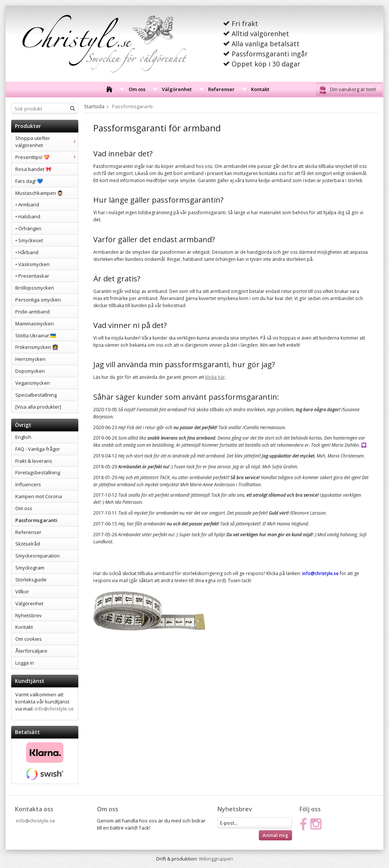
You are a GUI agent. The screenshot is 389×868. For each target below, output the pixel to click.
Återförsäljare (31, 651)
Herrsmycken (30, 359)
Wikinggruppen (216, 859)
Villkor (22, 591)
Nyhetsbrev (29, 615)
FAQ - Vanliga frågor (38, 449)
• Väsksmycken (32, 264)
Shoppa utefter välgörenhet (47, 142)
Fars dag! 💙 (29, 181)
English (23, 437)
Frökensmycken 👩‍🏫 (37, 347)
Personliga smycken (38, 300)
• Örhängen (28, 228)
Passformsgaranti (36, 520)
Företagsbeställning (38, 472)
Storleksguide (31, 580)
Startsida (94, 106)
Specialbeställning (36, 395)
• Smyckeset (29, 240)
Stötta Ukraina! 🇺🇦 (36, 335)
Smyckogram (30, 568)
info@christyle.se (54, 709)
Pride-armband (32, 312)
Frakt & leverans (34, 461)
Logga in (25, 663)
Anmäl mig (275, 835)
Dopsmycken (30, 371)
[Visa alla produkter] (38, 407)
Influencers (28, 484)
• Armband (27, 204)
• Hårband (27, 252)
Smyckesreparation (37, 556)
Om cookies (29, 639)
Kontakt (260, 89)
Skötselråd (28, 544)
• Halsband (28, 216)
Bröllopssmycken (35, 288)
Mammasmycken (34, 324)
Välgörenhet (177, 89)
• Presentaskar (32, 276)
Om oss (137, 89)
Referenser (221, 89)
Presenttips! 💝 (47, 157)
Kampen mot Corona (39, 496)
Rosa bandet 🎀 (33, 169)
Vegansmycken (33, 383)
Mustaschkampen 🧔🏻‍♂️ (39, 193)
